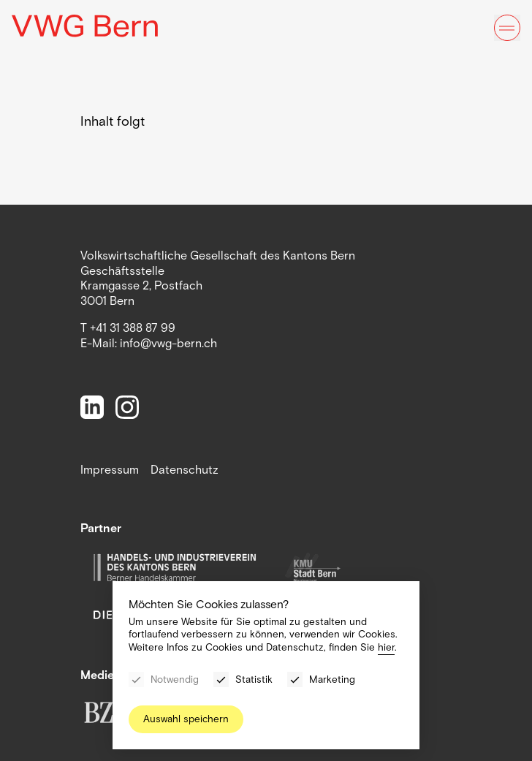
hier (386, 647)
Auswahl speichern (186, 719)
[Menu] (507, 28)
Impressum (110, 470)
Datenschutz (185, 470)
